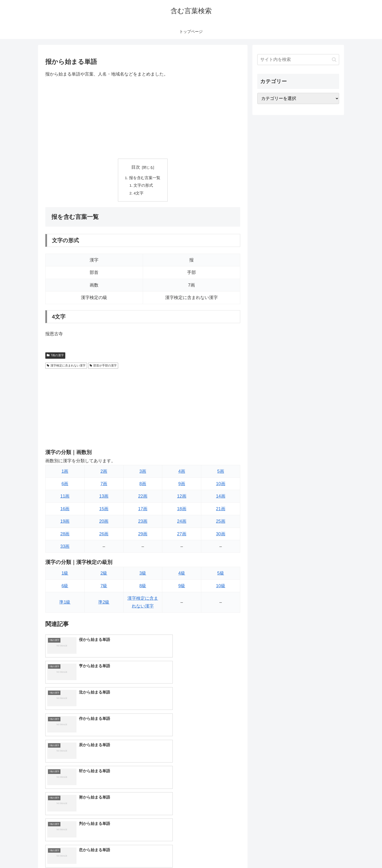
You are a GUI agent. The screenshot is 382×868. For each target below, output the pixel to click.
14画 (221, 497)
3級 (143, 574)
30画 (221, 535)
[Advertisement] (143, 118)
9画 (182, 485)
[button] (334, 60)
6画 (65, 485)
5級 (221, 574)
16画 (65, 510)
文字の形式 (144, 186)
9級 (182, 587)
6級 (65, 587)
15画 (104, 510)
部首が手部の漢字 (103, 366)
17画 (143, 510)
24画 (182, 522)
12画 (182, 497)
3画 (143, 472)
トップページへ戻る (285, 853)
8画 (143, 485)
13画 (104, 497)
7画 (104, 485)
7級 (104, 587)
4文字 (139, 194)
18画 (182, 510)
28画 (65, 535)
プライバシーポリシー (322, 853)
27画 (182, 535)
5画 (221, 472)
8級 (143, 587)
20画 (104, 522)
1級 (65, 574)
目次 (136, 167)
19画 (65, 522)
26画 (104, 535)
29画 (143, 535)
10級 (221, 587)
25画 (221, 522)
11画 (65, 497)
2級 (104, 574)
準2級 (104, 603)
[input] (298, 60)
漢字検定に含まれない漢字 (66, 366)
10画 (221, 485)
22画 (143, 497)
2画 (104, 472)
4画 (182, 472)
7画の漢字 (55, 357)
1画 (65, 472)
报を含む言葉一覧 (145, 178)
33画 (65, 547)
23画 (143, 522)
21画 (221, 510)
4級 (182, 574)
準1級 (65, 603)
